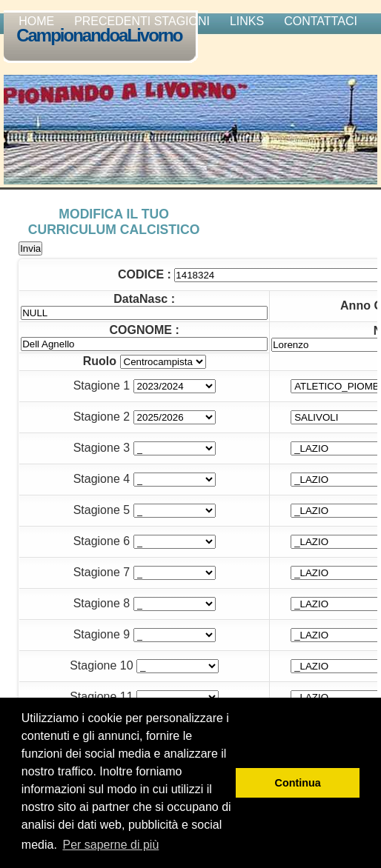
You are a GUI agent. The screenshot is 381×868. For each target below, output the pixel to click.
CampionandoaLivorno (102, 37)
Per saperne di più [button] (110, 845)
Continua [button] (298, 783)
